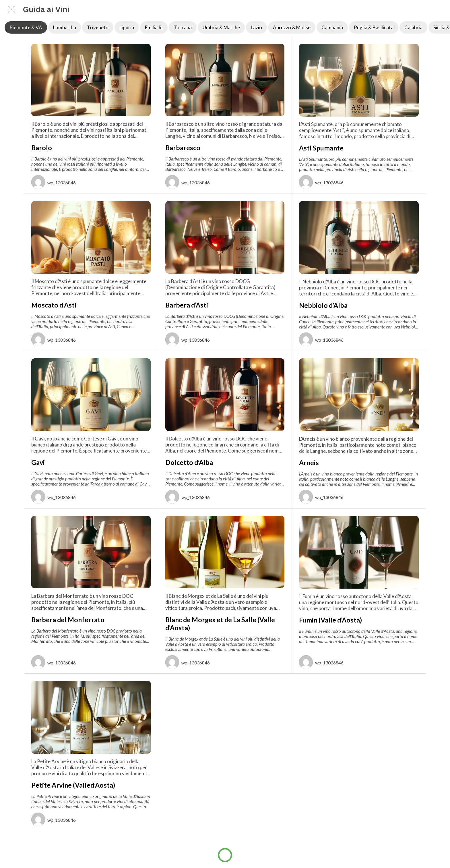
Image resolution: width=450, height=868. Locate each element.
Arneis (309, 463)
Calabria (413, 27)
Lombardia (65, 27)
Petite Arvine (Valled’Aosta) (73, 785)
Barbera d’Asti (187, 305)
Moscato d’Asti (54, 305)
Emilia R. (154, 27)
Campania (332, 27)
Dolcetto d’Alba (189, 462)
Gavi (38, 462)
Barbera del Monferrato (68, 620)
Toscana (183, 27)
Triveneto (98, 27)
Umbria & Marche (221, 27)
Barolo (42, 148)
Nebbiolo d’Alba (323, 305)
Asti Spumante (321, 148)
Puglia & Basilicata (374, 27)
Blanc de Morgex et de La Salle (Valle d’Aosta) (220, 624)
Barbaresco (183, 148)
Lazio (256, 27)
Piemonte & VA (26, 27)
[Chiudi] (11, 9)
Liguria (127, 27)
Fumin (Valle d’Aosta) (330, 620)
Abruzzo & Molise (292, 27)
